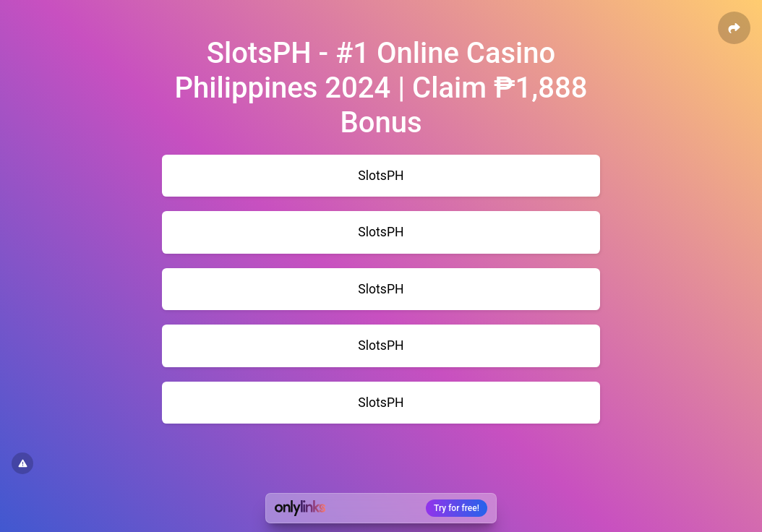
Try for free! (457, 508)
